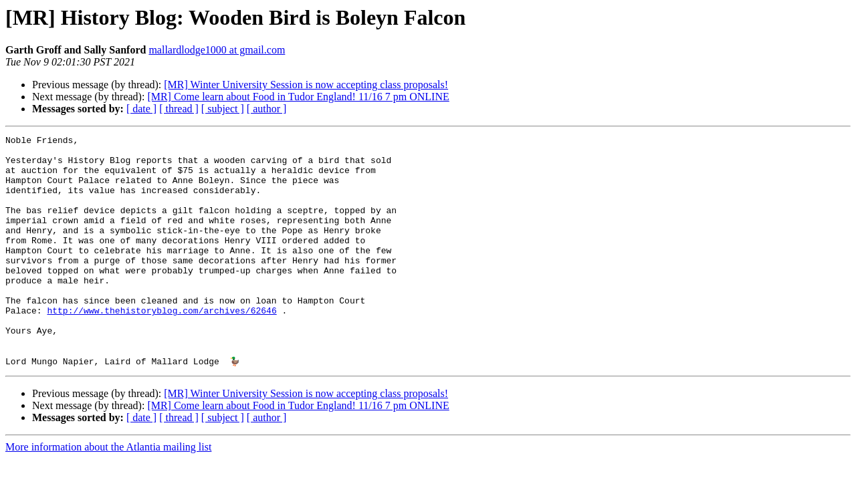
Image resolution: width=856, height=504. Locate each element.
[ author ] (267, 109)
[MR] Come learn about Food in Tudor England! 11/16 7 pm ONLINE (298, 97)
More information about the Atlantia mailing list (108, 492)
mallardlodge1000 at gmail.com (217, 50)
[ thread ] (179, 109)
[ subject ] (223, 109)
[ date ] (141, 109)
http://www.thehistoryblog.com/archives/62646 (162, 346)
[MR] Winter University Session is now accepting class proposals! (306, 85)
